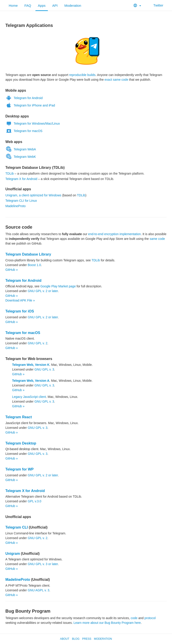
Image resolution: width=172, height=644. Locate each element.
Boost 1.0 (34, 265)
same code (157, 239)
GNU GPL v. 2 (38, 343)
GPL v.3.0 (35, 501)
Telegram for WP (19, 469)
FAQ (28, 5)
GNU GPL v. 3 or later (43, 564)
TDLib (10, 173)
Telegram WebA (21, 149)
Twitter (156, 5)
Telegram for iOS (20, 311)
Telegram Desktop (21, 443)
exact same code (116, 80)
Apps (42, 5)
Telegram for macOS (24, 131)
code (134, 618)
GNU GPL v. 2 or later (43, 291)
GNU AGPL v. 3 (39, 590)
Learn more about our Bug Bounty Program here (107, 623)
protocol (150, 618)
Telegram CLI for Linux (21, 201)
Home (13, 5)
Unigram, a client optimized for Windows (33, 195)
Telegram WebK (21, 157)
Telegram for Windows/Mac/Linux (33, 124)
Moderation (73, 5)
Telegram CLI (17, 527)
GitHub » (12, 270)
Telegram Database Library (28, 254)
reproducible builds (82, 75)
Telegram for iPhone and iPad (30, 105)
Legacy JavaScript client (29, 397)
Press (87, 639)
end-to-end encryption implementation (115, 234)
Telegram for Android (24, 98)
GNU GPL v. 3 (44, 369)
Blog (76, 639)
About (65, 639)
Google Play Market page (58, 286)
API (55, 5)
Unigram (13, 554)
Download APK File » (20, 300)
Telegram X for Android (21, 179)
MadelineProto (15, 206)
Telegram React (19, 417)
